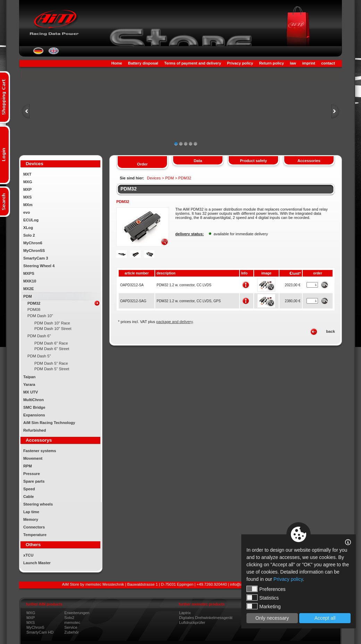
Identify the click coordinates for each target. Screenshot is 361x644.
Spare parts (34, 481)
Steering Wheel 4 (39, 266)
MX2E (28, 289)
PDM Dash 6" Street (52, 349)
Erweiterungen (77, 613)
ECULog (31, 220)
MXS (27, 197)
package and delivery (174, 322)
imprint (309, 63)
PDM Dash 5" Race (51, 363)
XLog (28, 228)
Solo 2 (29, 235)
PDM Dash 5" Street (52, 369)
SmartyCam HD (40, 632)
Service (71, 627)
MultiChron (33, 400)
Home (117, 63)
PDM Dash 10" (40, 316)
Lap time (31, 512)
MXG (28, 182)
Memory (31, 519)
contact (328, 63)
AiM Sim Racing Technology (49, 423)
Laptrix (185, 613)
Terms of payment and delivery (193, 63)
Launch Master (37, 563)
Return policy (271, 63)
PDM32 (34, 303)
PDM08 (34, 310)
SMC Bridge (34, 407)
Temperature (35, 535)
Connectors (34, 527)
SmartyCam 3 (36, 258)
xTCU (28, 555)
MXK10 (30, 281)
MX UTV (31, 392)
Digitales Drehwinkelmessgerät (206, 618)
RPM (28, 466)
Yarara (29, 384)
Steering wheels (38, 504)
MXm (28, 205)
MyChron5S (34, 251)
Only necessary (272, 618)
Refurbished (35, 430)
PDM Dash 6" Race (51, 343)
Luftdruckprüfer (192, 622)
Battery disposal (143, 63)
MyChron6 (33, 243)
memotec (72, 622)
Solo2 (69, 618)
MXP (27, 189)
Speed (29, 489)
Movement (33, 458)
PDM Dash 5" (39, 356)
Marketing (263, 606)
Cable (28, 497)
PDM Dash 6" (39, 336)
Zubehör (72, 632)
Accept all (325, 618)
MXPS (29, 273)
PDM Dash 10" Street (53, 329)
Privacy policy (240, 63)
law (293, 63)
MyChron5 (35, 627)
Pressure (32, 474)
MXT (27, 174)
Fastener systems (40, 451)
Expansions (34, 415)
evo (27, 212)
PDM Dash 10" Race (52, 323)
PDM (28, 296)
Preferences (266, 589)
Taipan (29, 377)
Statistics (263, 598)
